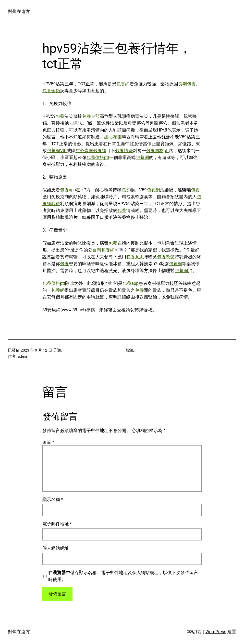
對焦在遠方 (19, 12)
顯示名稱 (53, 499)
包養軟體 (166, 257)
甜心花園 (113, 137)
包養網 (123, 84)
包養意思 (135, 257)
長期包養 (187, 84)
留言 (48, 442)
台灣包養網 (103, 250)
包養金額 (51, 91)
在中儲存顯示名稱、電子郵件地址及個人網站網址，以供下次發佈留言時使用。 (123, 576)
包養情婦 (124, 151)
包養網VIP (57, 151)
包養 (60, 116)
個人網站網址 (56, 548)
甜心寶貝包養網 (91, 151)
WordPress (216, 632)
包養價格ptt (157, 151)
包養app (68, 190)
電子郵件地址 (57, 524)
